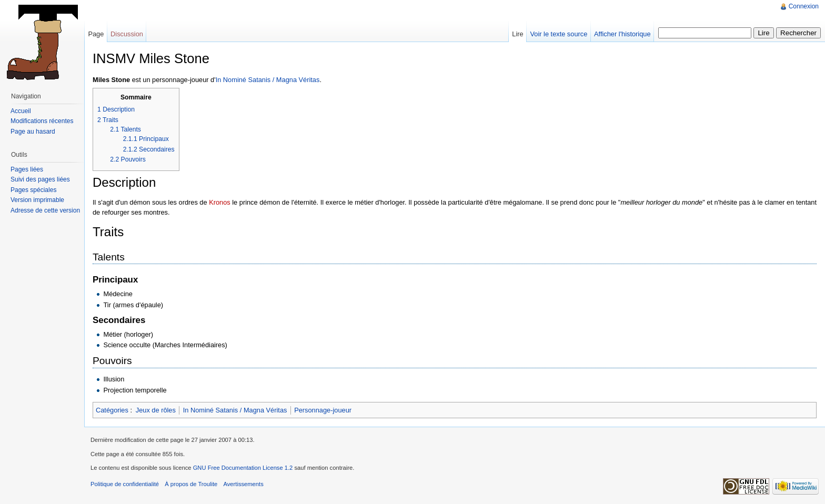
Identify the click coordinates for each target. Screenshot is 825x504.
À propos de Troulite (191, 484)
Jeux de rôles (156, 410)
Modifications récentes (42, 121)
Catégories (112, 410)
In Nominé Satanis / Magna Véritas (268, 80)
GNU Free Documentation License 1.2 (243, 468)
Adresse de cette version (45, 210)
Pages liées (27, 169)
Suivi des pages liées (40, 179)
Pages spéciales (33, 190)
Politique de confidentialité (125, 484)
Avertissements (244, 484)
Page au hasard (33, 132)
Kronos (220, 202)
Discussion (127, 34)
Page (96, 34)
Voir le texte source (559, 34)
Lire (517, 34)
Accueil (21, 111)
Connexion (804, 6)
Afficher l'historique (622, 34)
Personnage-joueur (323, 410)
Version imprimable (37, 200)
